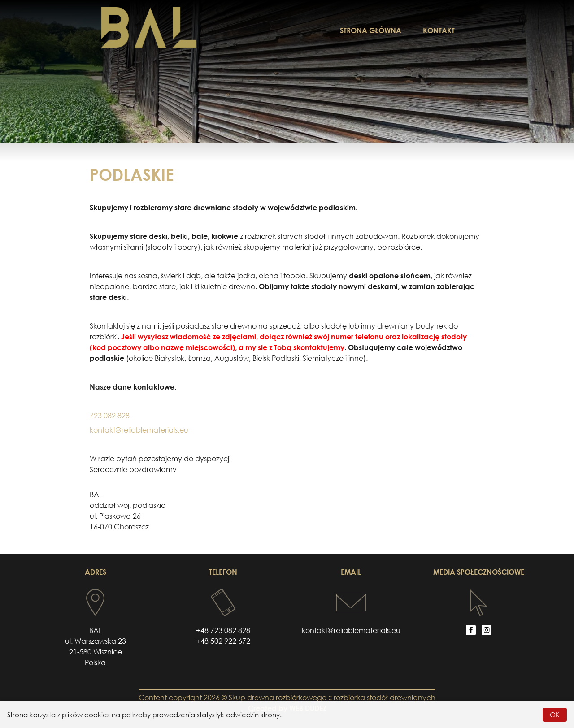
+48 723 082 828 (223, 630)
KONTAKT (439, 30)
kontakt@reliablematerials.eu (139, 430)
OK (555, 715)
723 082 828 (110, 416)
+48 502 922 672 (223, 641)
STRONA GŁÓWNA (371, 30)
